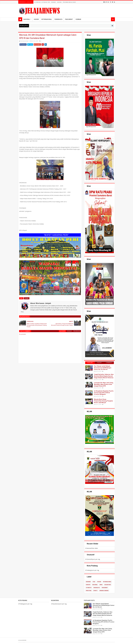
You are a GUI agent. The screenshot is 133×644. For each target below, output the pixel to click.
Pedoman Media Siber (69, 2)
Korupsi (88, 585)
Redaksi (54, 2)
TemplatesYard (22, 643)
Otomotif (89, 588)
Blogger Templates (27, 643)
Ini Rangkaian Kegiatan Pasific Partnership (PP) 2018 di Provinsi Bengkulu (104, 393)
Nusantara (108, 585)
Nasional (27, 19)
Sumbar (78, 19)
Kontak (59, 2)
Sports (95, 591)
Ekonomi (88, 582)
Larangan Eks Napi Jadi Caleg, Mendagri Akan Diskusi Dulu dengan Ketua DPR (104, 384)
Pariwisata (58, 19)
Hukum (36, 19)
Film (94, 582)
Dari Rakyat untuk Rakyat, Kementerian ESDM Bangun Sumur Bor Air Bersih (103, 368)
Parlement (69, 19)
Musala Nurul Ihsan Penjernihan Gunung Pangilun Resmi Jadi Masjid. (103, 401)
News (101, 585)
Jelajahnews (22, 640)
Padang (27, 298)
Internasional (47, 19)
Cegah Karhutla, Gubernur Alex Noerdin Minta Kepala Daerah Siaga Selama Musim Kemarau (104, 376)
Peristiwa (89, 591)
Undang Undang (104, 591)
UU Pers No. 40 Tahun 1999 (42, 2)
